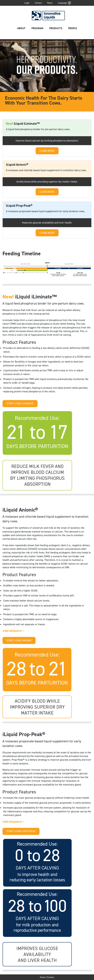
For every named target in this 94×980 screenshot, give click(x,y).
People (72, 28)
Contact (38, 3)
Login (27, 3)
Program (37, 28)
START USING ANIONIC (19, 640)
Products (56, 28)
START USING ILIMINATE (20, 403)
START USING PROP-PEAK (21, 831)
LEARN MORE (47, 151)
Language (62, 3)
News (50, 3)
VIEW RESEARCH (13, 631)
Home (43, 977)
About (21, 28)
